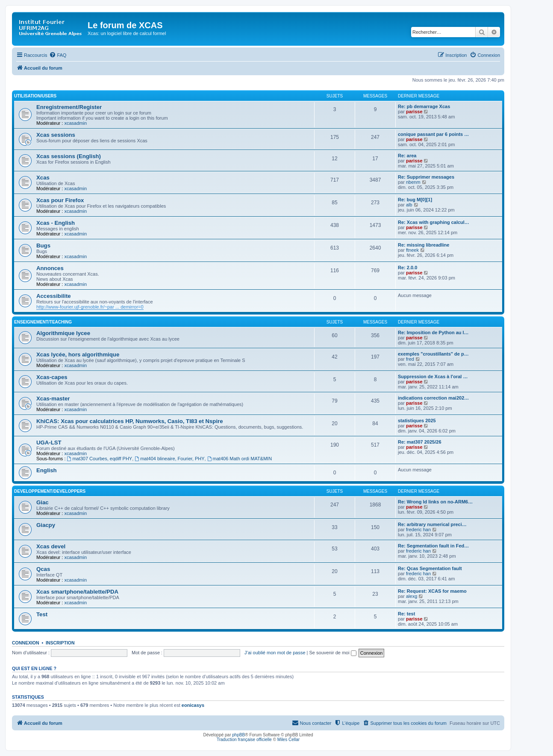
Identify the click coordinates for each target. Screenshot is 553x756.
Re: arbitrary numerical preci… (432, 524)
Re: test (406, 614)
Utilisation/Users (35, 96)
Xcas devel (51, 546)
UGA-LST (49, 443)
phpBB (238, 735)
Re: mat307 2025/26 (420, 442)
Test (42, 614)
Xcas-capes (52, 377)
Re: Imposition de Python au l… (433, 332)
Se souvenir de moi (333, 653)
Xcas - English (56, 223)
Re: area (407, 156)
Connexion (26, 643)
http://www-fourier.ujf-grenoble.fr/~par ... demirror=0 (90, 307)
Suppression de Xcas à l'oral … (433, 377)
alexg (412, 596)
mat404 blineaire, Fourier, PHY (169, 459)
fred (410, 359)
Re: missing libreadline (424, 245)
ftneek (412, 250)
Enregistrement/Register (69, 107)
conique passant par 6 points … (433, 134)
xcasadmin (75, 123)
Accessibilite (54, 296)
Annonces (50, 268)
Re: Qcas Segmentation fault (430, 568)
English (47, 470)
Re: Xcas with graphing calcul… (434, 222)
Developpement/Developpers (50, 491)
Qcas (43, 569)
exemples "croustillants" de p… (433, 354)
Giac (43, 502)
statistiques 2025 (417, 421)
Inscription (60, 643)
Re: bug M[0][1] (415, 200)
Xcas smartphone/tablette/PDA (77, 592)
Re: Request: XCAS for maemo (432, 591)
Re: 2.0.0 (407, 268)
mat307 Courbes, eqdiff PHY (100, 459)
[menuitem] (58, 55)
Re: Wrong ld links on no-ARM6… (435, 502)
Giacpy (46, 525)
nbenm (413, 182)
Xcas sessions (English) (69, 156)
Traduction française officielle (244, 740)
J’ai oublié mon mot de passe (275, 653)
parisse (414, 112)
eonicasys (193, 705)
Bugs (43, 246)
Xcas (43, 178)
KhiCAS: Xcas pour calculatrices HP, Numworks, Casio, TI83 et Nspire (130, 421)
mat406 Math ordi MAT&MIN (240, 459)
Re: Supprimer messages (426, 177)
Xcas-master (53, 399)
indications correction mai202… (433, 398)
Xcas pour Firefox (60, 200)
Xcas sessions (56, 135)
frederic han (418, 529)
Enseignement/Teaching (43, 322)
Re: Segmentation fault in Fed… (433, 546)
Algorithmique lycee (63, 333)
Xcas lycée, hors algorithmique (78, 354)
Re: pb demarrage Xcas (424, 106)
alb (409, 205)
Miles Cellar (288, 740)
